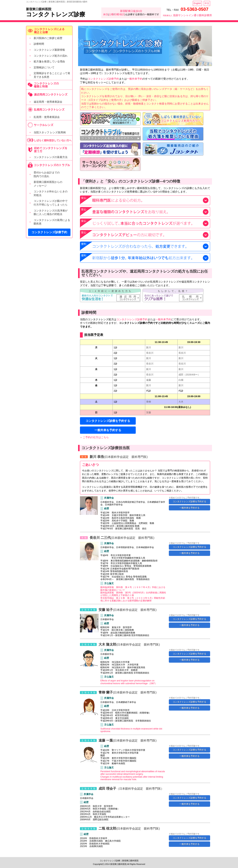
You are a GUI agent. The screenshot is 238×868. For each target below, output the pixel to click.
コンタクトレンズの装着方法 (51, 157)
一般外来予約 (135, 79)
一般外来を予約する (108, 430)
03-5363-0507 (194, 9)
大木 (181, 402)
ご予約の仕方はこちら (96, 437)
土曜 (111, 14)
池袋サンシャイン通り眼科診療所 (187, 15)
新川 (149, 347)
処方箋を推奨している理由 (49, 61)
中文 (207, 3)
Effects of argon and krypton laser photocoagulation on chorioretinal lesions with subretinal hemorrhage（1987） (129, 682)
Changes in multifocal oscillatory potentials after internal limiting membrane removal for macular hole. (132, 778)
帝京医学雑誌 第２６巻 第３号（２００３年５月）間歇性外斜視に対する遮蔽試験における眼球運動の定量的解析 (133, 599)
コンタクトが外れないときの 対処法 (51, 193)
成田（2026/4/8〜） (189, 375)
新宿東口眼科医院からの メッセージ (48, 184)
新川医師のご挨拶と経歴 (48, 38)
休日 (106, 14)
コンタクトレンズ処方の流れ (51, 56)
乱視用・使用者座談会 (47, 117)
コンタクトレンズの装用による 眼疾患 (52, 222)
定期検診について (44, 67)
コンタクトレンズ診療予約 (49, 232)
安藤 (149, 412)
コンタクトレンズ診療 (56, 14)
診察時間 (39, 44)
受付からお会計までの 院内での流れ (47, 174)
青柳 (149, 402)
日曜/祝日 (119, 14)
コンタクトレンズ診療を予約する (108, 421)
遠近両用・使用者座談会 (48, 102)
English (197, 3)
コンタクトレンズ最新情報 (49, 50)
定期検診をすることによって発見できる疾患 (52, 75)
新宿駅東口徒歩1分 (131, 11)
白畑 (181, 380)
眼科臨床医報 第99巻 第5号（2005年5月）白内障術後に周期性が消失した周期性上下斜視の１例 (133, 594)
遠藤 (149, 380)
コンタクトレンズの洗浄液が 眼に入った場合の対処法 (51, 212)
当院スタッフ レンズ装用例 (50, 132)
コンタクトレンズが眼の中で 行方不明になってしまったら (51, 203)
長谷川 (150, 353)
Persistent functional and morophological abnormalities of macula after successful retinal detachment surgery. (133, 773)
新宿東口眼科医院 (39, 9)
